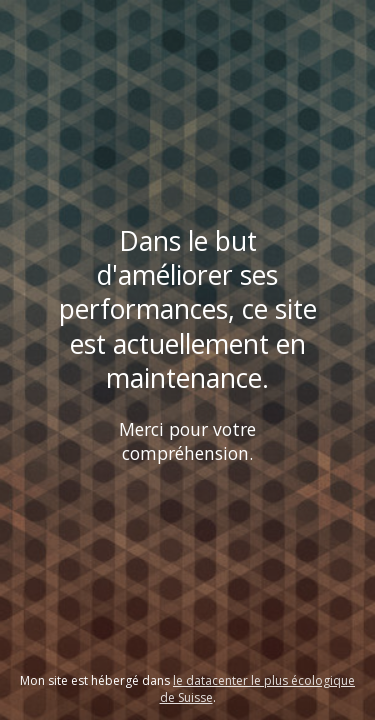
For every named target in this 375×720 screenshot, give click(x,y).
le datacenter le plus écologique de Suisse (258, 689)
